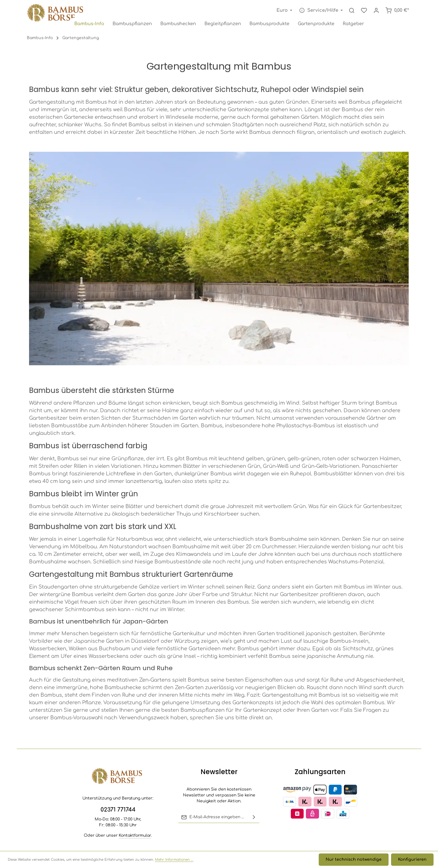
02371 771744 (118, 810)
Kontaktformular (135, 835)
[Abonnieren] (254, 817)
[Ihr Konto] (376, 11)
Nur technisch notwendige (355, 860)
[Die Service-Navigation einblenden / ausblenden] (320, 11)
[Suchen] (352, 11)
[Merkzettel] (364, 11)
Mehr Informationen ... (174, 860)
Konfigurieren (413, 860)
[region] (219, 264)
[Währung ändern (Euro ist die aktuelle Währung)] (284, 11)
